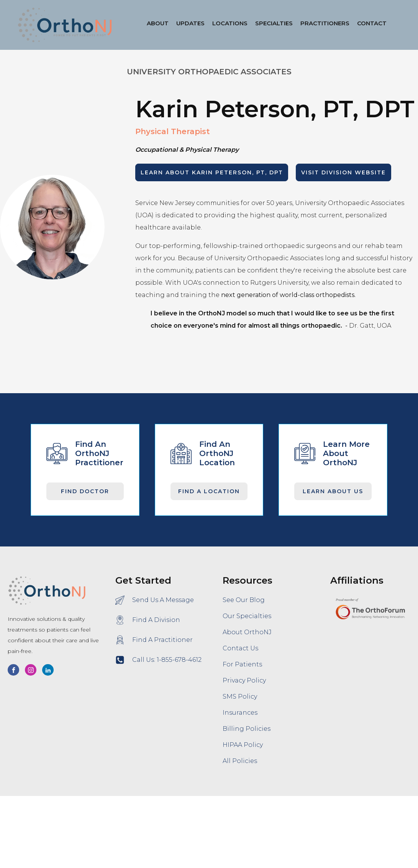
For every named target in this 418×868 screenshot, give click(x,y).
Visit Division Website (343, 172)
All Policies (240, 761)
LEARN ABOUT (212, 172)
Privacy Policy (244, 680)
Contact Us (240, 648)
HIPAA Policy (243, 745)
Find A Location (209, 491)
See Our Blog (244, 600)
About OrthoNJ (247, 632)
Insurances (240, 713)
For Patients (242, 664)
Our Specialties (247, 616)
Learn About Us (333, 491)
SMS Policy (240, 697)
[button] (230, 25)
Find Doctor (85, 491)
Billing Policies (247, 729)
